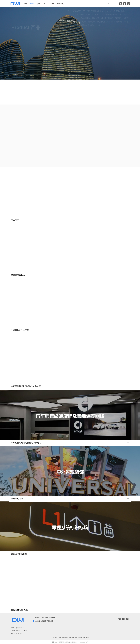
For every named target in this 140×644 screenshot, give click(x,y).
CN (106, 4)
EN (108, 4)
